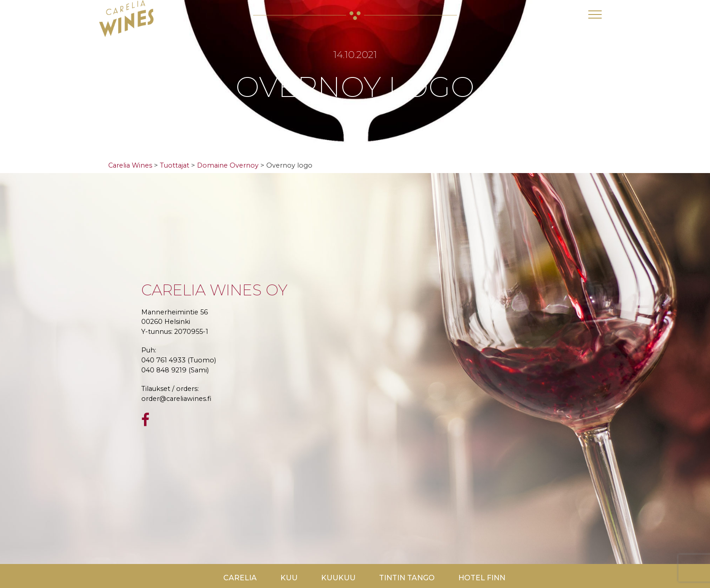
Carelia (240, 578)
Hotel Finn (482, 578)
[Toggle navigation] (595, 14)
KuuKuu (338, 578)
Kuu (289, 578)
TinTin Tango (407, 578)
